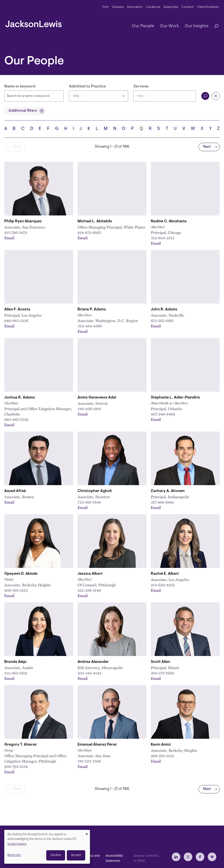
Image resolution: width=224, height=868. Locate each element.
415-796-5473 (16, 232)
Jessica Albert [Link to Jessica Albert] (90, 574)
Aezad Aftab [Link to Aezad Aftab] (15, 491)
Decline (56, 855)
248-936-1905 (89, 408)
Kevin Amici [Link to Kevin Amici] (161, 745)
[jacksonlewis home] (34, 23)
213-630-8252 (163, 585)
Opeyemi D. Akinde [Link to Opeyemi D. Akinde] (21, 574)
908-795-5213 (16, 590)
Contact (188, 7)
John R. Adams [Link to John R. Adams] (164, 310)
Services (141, 87)
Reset (216, 96)
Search (205, 96)
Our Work (169, 26)
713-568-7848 (89, 502)
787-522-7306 (89, 761)
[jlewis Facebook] (200, 857)
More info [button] (14, 855)
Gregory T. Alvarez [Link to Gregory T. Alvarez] (20, 745)
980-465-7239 (16, 419)
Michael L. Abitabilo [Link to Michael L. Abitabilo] (95, 221)
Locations (153, 7)
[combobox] (165, 96)
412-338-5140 (89, 590)
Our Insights (197, 26)
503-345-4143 (89, 673)
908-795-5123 (162, 756)
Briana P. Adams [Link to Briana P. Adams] (92, 310)
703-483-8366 (90, 326)
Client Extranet (208, 7)
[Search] (214, 26)
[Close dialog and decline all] (87, 833)
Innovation (135, 7)
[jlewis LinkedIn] (176, 857)
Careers (118, 7)
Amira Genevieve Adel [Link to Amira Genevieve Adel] (97, 398)
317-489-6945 (162, 502)
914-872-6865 (89, 232)
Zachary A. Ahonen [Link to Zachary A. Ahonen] (168, 491)
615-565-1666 (162, 320)
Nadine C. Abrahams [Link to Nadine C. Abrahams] (169, 221)
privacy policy (17, 844)
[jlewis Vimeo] (212, 857)
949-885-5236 (16, 320)
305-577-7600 (163, 673)
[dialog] (47, 847)
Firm (106, 7)
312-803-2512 (163, 238)
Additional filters (23, 111)
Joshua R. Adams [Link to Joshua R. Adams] (20, 398)
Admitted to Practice (87, 87)
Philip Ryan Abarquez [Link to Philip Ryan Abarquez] (23, 221)
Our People (143, 26)
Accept (76, 855)
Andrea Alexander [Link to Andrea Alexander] (93, 662)
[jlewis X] (188, 857)
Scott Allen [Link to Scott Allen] (160, 662)
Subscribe (171, 7)
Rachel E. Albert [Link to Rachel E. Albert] (165, 574)
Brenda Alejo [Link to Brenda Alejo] (16, 662)
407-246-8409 (163, 414)
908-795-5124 (16, 766)
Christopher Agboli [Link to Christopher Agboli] (95, 491)
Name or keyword (20, 87)
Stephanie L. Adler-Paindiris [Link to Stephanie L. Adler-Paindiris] (175, 398)
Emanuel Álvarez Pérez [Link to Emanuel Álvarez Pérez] (97, 745)
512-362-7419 (16, 673)
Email (9, 238)
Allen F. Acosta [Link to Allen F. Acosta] (17, 310)
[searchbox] (165, 96)
